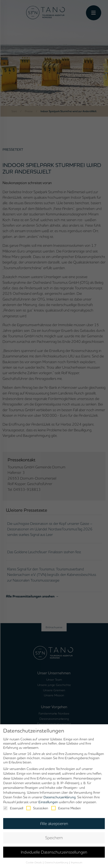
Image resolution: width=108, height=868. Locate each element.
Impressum (77, 862)
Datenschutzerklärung (60, 797)
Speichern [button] (54, 838)
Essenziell (13, 808)
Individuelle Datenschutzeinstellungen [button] (54, 852)
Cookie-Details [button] (34, 862)
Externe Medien (66, 808)
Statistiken (37, 808)
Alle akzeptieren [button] (54, 823)
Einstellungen (48, 802)
